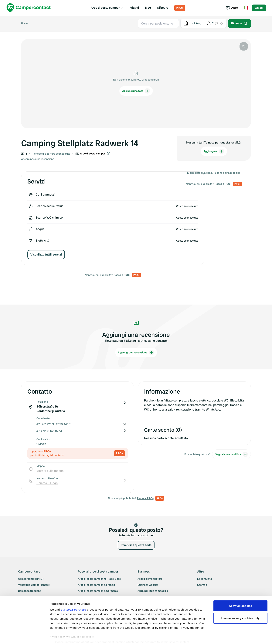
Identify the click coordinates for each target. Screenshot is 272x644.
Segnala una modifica (228, 173)
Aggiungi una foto (136, 91)
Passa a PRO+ (122, 275)
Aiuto (232, 8)
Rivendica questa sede (136, 545)
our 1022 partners (73, 595)
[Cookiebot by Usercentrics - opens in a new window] (24, 637)
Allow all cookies (241, 591)
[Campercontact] (29, 8)
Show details (58, 637)
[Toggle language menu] (246, 8)
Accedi (259, 8)
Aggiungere (214, 151)
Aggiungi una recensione (136, 352)
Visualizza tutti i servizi (46, 254)
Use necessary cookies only (241, 604)
